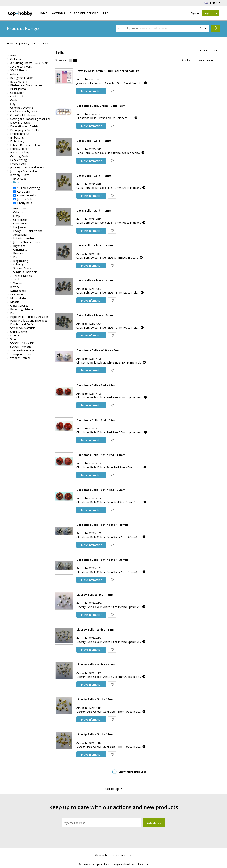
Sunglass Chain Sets (25, 272)
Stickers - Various (21, 347)
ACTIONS (59, 13)
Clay (13, 104)
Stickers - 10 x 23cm (22, 343)
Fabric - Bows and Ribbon (26, 145)
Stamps (15, 335)
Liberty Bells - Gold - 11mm (95, 734)
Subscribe (154, 823)
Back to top (112, 789)
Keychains (19, 246)
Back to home (211, 50)
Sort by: (186, 60)
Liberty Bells (25, 203)
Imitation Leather (24, 238)
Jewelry (15, 287)
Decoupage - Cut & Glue (25, 130)
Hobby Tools (18, 164)
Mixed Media (18, 298)
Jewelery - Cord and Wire (25, 171)
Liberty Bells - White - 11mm (96, 629)
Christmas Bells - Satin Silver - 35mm (102, 560)
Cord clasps (20, 220)
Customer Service (84, 13)
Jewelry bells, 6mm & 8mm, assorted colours (108, 71)
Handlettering (18, 160)
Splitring (18, 264)
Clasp (17, 216)
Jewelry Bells (25, 199)
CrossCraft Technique (23, 115)
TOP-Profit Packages (23, 350)
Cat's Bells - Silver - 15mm (95, 245)
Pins (16, 257)
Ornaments (20, 250)
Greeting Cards (19, 156)
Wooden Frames (20, 358)
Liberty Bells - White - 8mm (96, 664)
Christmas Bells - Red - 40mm (97, 385)
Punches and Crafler (22, 324)
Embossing (17, 138)
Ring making (21, 261)
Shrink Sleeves (19, 332)
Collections (17, 59)
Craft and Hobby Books (24, 111)
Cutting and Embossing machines (30, 119)
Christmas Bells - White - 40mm (98, 350)
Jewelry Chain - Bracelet (28, 242)
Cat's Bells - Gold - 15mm (94, 141)
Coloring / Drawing (22, 108)
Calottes (18, 212)
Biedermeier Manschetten (26, 85)
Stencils (15, 339)
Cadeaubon (17, 93)
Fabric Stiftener (19, 149)
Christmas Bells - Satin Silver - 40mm (102, 525)
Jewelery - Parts (29, 43)
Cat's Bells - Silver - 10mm (95, 315)
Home (43, 13)
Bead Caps (20, 179)
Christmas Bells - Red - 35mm (97, 420)
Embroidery (17, 141)
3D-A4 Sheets (19, 70)
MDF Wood (17, 294)
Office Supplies (19, 306)
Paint (13, 313)
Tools (17, 279)
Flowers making (20, 152)
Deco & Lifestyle (20, 123)
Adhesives (16, 74)
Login (210, 13)
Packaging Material (22, 309)
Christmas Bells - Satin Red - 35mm (101, 490)
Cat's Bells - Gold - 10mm (94, 210)
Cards (14, 100)
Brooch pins (21, 208)
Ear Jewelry (20, 227)
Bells (46, 43)
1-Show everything (28, 188)
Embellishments (20, 134)
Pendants (19, 253)
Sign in (195, 13)
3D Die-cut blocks (21, 67)
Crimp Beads (21, 223)
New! (13, 55)
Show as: (61, 60)
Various (18, 283)
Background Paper (22, 78)
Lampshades (18, 291)
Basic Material (19, 81)
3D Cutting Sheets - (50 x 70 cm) (30, 63)
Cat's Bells (23, 192)
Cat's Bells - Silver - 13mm (95, 280)
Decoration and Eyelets (24, 126)
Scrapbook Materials (23, 328)
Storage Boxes (22, 268)
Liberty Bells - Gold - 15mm (95, 699)
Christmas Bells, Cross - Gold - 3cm (101, 106)
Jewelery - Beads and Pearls (27, 167)
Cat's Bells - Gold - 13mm (94, 176)
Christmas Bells (27, 195)
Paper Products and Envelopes (29, 320)
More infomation (92, 91)
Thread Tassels (23, 276)
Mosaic (15, 302)
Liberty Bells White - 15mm (95, 594)
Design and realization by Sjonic (130, 864)
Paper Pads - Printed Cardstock (29, 317)
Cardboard (17, 96)
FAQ (106, 13)
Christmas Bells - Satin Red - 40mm (101, 455)
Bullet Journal (18, 89)
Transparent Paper (22, 354)
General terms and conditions (113, 855)
